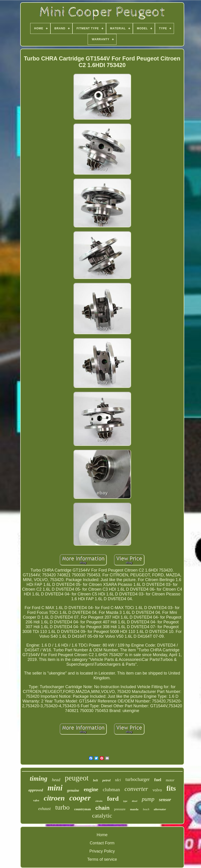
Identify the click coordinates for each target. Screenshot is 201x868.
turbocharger (138, 779)
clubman (112, 789)
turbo (62, 807)
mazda (134, 809)
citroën (99, 801)
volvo (157, 790)
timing (38, 778)
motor (170, 780)
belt (96, 780)
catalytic (102, 816)
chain (103, 808)
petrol (107, 780)
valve (36, 800)
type (125, 801)
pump (148, 799)
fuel (158, 780)
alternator (160, 809)
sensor (165, 800)
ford (113, 799)
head (56, 780)
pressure (120, 809)
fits (171, 788)
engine (91, 789)
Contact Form (102, 843)
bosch (146, 809)
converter (136, 789)
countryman (83, 809)
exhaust (44, 809)
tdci (118, 780)
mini (55, 788)
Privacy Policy (102, 851)
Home (102, 835)
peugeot (77, 778)
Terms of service (102, 859)
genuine (73, 790)
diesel (135, 801)
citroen (54, 798)
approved (36, 790)
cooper (80, 798)
